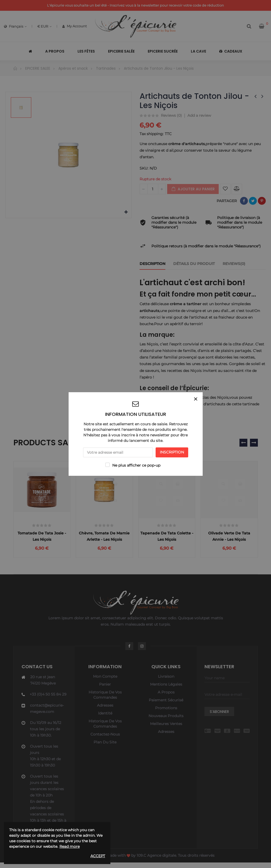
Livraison (166, 682)
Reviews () (171, 116)
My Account (75, 26)
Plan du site (105, 748)
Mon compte (105, 682)
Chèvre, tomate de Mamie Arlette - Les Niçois (104, 539)
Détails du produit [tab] (194, 264)
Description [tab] (152, 264)
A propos (166, 698)
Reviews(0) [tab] (234, 264)
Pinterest (262, 201)
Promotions (166, 714)
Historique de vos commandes (105, 701)
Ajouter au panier (193, 189)
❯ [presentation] (254, 443)
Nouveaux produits (166, 722)
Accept (98, 856)
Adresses (105, 711)
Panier (105, 690)
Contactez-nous (105, 740)
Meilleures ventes (166, 730)
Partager (244, 201)
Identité (105, 719)
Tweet (253, 201)
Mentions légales (166, 690)
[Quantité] (153, 189)
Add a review (199, 115)
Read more (70, 846)
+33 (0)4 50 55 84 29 (48, 700)
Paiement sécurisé (166, 706)
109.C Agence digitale (156, 861)
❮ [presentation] (243, 443)
